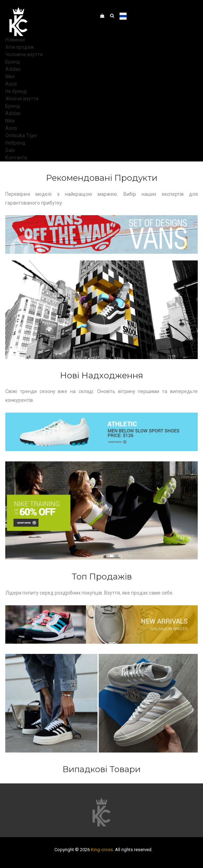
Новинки (15, 40)
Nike (10, 77)
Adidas (13, 69)
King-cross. (102, 850)
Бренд (13, 62)
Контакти (16, 158)
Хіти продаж (20, 47)
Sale (10, 150)
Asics (11, 84)
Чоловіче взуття (24, 54)
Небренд (15, 143)
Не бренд (16, 91)
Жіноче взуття (22, 99)
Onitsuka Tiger (21, 135)
